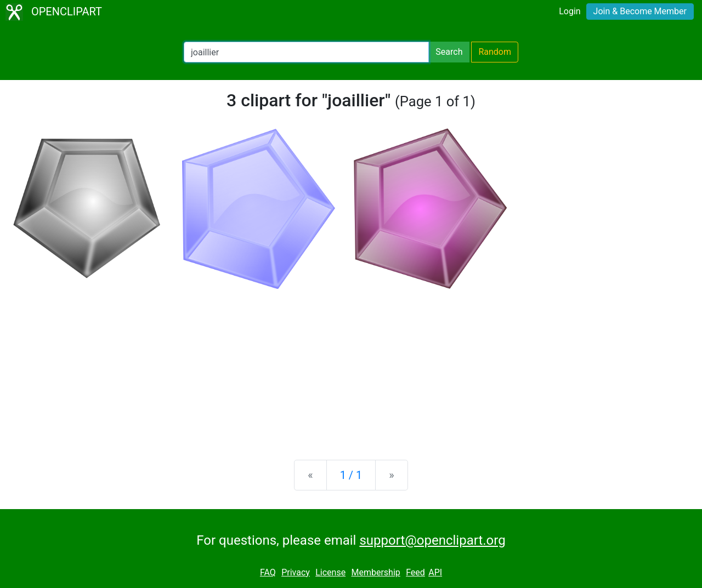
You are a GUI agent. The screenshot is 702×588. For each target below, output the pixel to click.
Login (570, 11)
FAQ (268, 572)
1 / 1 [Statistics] (351, 475)
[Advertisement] (351, 366)
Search (449, 52)
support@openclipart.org (432, 540)
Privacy (296, 572)
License (330, 572)
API (435, 572)
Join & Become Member (640, 11)
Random (495, 52)
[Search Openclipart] (306, 52)
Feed (415, 572)
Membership (375, 572)
